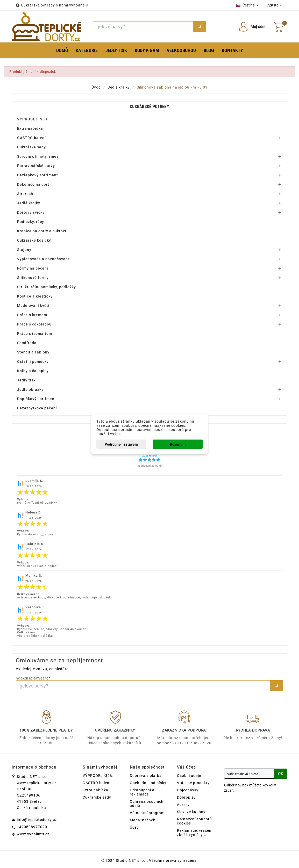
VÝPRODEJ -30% (32, 119)
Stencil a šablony (33, 352)
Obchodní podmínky (148, 783)
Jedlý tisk (26, 380)
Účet (134, 827)
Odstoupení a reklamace (142, 792)
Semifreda (27, 343)
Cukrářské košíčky (34, 240)
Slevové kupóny (191, 812)
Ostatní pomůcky (33, 361)
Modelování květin (34, 306)
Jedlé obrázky (30, 389)
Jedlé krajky (29, 203)
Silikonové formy (33, 278)
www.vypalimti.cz (33, 834)
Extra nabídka (30, 128)
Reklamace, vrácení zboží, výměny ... (195, 833)
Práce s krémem (32, 315)
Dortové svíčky (31, 212)
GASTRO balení (31, 138)
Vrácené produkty (193, 783)
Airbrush (25, 194)
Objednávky (188, 790)
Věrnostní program (147, 813)
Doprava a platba (146, 776)
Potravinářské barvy (36, 166)
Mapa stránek (143, 820)
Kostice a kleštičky (35, 296)
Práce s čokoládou (34, 324)
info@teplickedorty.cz (37, 820)
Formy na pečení (33, 268)
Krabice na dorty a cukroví (42, 231)
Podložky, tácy (31, 222)
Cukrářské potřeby (149, 107)
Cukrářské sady (31, 147)
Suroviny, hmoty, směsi (38, 156)
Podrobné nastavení (121, 444)
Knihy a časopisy (33, 371)
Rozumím (178, 444)
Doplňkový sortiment (37, 399)
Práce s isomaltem (35, 334)
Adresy (183, 805)
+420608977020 (32, 827)
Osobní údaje (189, 776)
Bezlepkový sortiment (38, 175)
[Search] (143, 27)
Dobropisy (186, 797)
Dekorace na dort (33, 184)
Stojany (24, 250)
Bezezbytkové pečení (37, 408)
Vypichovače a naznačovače (44, 259)
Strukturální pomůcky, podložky (47, 287)
